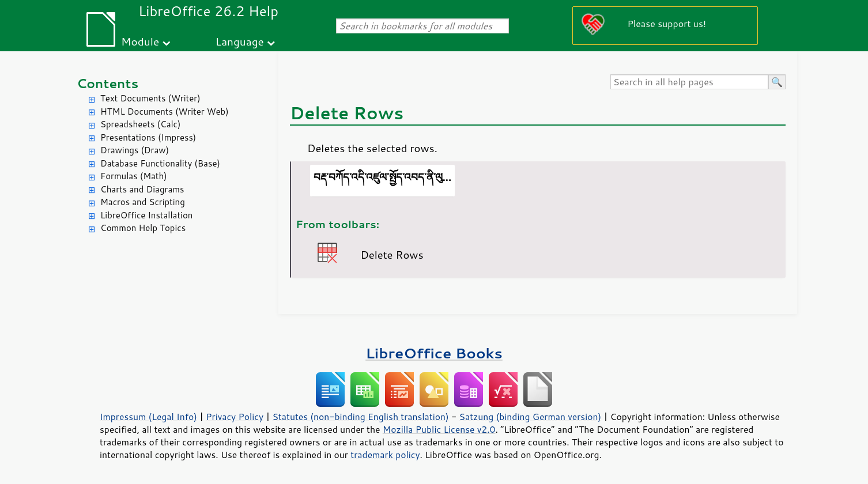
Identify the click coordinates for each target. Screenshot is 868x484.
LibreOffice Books (434, 353)
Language (240, 41)
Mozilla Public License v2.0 (439, 429)
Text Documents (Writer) (150, 98)
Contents (107, 83)
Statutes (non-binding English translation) (360, 417)
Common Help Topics (143, 228)
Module (140, 41)
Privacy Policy (235, 417)
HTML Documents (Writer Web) (165, 111)
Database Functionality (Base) (160, 163)
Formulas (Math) (134, 176)
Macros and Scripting (143, 202)
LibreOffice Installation (146, 215)
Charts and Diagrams (142, 189)
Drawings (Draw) (135, 150)
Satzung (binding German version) (531, 417)
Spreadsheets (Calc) (140, 124)
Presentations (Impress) (148, 137)
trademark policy (385, 455)
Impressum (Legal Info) (148, 417)
